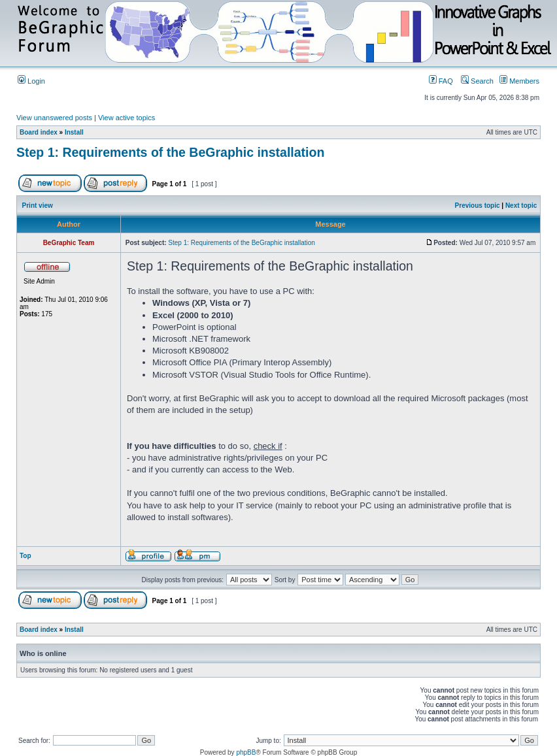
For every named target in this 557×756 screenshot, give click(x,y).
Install (74, 132)
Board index (39, 132)
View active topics (127, 118)
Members (519, 81)
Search (477, 81)
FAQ (441, 81)
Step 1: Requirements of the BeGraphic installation (170, 152)
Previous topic (478, 205)
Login (31, 81)
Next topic (521, 205)
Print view (38, 205)
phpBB (246, 752)
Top (25, 556)
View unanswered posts (54, 118)
